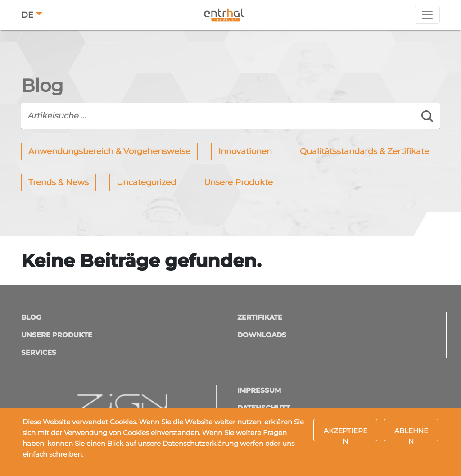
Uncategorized (146, 182)
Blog (31, 317)
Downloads (262, 335)
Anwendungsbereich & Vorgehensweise (109, 151)
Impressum (259, 390)
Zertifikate (260, 317)
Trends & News (59, 182)
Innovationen (245, 151)
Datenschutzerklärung (200, 443)
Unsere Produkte (238, 182)
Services (39, 352)
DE (27, 15)
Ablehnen (411, 434)
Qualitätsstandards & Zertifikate (364, 151)
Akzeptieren (346, 434)
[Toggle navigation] (427, 15)
